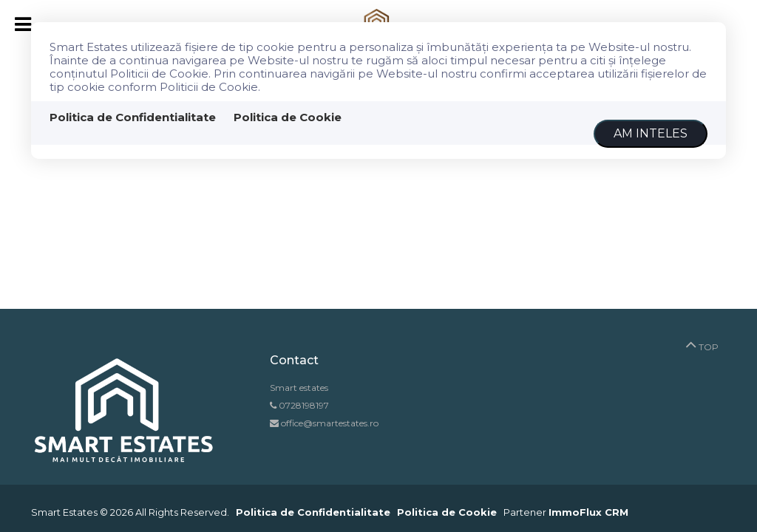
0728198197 (304, 405)
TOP (702, 344)
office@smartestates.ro (329, 423)
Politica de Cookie (288, 117)
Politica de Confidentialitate (133, 117)
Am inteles (651, 133)
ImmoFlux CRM (588, 512)
